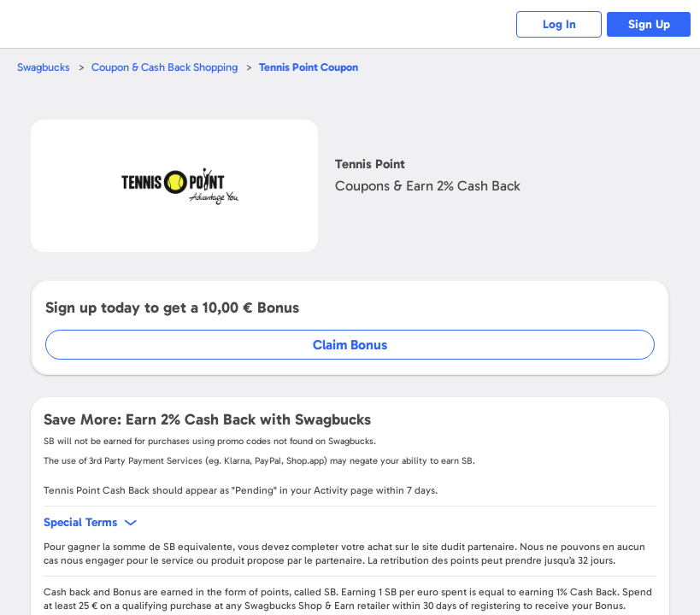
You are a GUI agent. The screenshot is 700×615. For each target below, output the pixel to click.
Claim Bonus (350, 345)
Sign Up (649, 24)
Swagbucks (44, 67)
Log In (559, 24)
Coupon (309, 67)
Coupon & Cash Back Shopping (165, 67)
